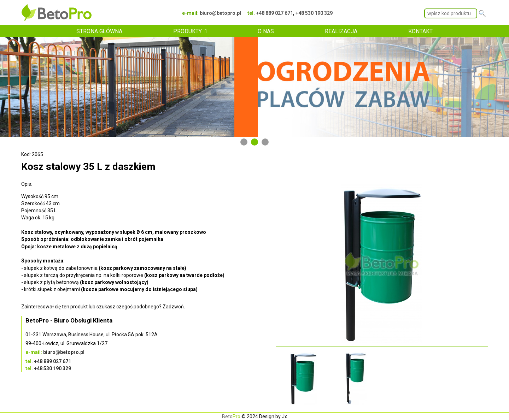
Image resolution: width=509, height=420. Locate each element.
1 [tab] (244, 142)
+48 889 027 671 (274, 13)
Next (500, 87)
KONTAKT (420, 31)
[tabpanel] (255, 87)
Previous (9, 87)
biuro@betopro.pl (220, 13)
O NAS (266, 31)
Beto (231, 416)
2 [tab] (255, 142)
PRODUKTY (188, 31)
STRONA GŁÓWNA (99, 31)
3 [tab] (265, 142)
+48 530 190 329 (314, 13)
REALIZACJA (341, 31)
